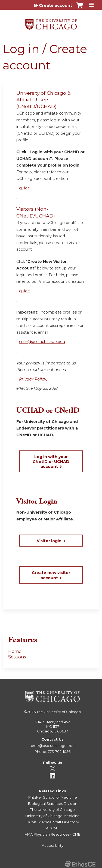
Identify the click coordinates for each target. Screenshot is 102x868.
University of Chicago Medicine (52, 816)
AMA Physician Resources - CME (52, 834)
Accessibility (53, 845)
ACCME (52, 828)
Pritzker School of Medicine (53, 797)
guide (24, 188)
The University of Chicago (59, 712)
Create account (55, 5)
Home (15, 651)
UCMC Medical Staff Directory (53, 822)
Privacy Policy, (33, 379)
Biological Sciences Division (53, 803)
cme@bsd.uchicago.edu (42, 342)
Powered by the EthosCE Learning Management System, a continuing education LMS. (80, 864)
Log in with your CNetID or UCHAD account (51, 462)
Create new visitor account (51, 575)
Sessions (17, 657)
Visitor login (49, 541)
